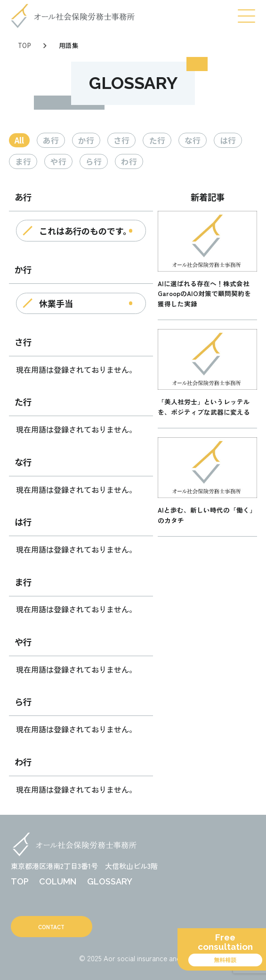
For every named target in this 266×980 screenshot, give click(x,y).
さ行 (121, 140)
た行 (157, 140)
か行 (86, 140)
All (19, 140)
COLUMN (58, 882)
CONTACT (51, 927)
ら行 (94, 161)
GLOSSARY (110, 882)
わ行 (129, 161)
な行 (193, 140)
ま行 (23, 161)
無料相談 (225, 960)
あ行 (51, 140)
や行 (58, 161)
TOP (24, 45)
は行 (228, 140)
